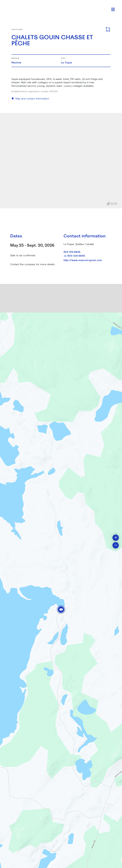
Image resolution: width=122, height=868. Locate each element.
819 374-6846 (72, 252)
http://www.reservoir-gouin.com (83, 260)
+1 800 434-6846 (74, 256)
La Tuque (66, 62)
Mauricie (16, 62)
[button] (61, 609)
